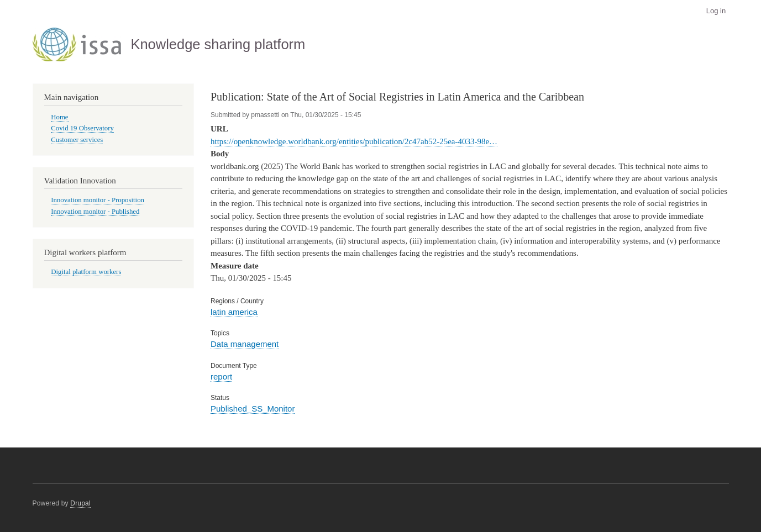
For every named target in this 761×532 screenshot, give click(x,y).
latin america (234, 312)
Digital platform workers (86, 272)
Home (59, 117)
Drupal (80, 503)
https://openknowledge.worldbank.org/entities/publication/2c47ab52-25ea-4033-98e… (354, 141)
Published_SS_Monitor (253, 409)
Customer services (77, 140)
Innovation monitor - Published (95, 212)
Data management (245, 344)
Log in (716, 11)
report (221, 376)
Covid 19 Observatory (82, 128)
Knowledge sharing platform (218, 44)
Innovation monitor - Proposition (98, 200)
